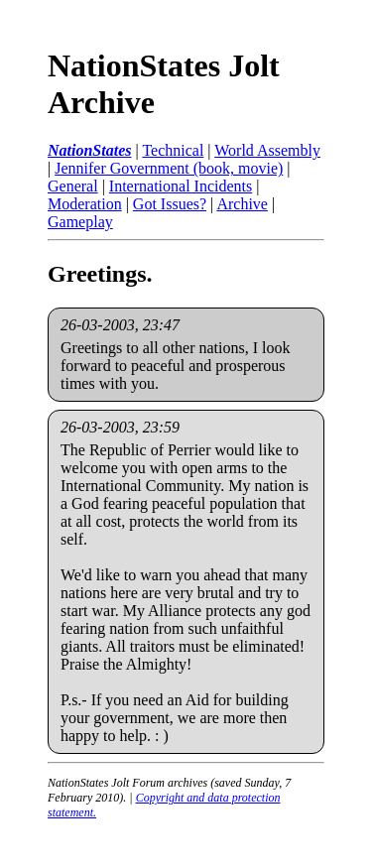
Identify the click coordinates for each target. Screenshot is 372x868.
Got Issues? (170, 204)
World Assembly (267, 150)
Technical (173, 150)
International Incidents (181, 186)
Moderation (85, 204)
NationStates (89, 150)
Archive (242, 204)
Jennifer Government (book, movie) (169, 168)
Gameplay (80, 222)
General (73, 186)
